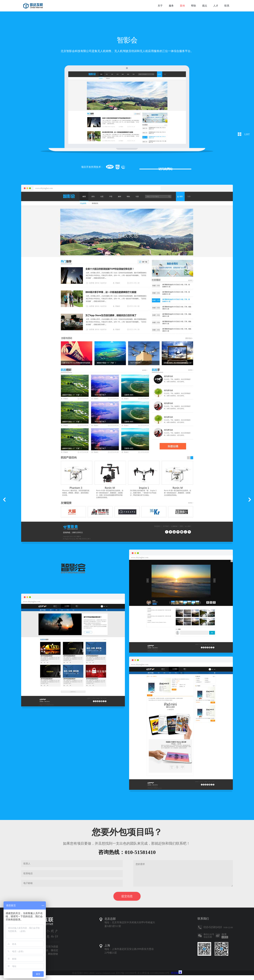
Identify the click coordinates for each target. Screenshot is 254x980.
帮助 (193, 6)
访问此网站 (163, 167)
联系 (227, 6)
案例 (182, 6)
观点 (205, 6)
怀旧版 (175, 978)
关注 (225, 942)
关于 (160, 6)
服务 (171, 6)
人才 (216, 6)
